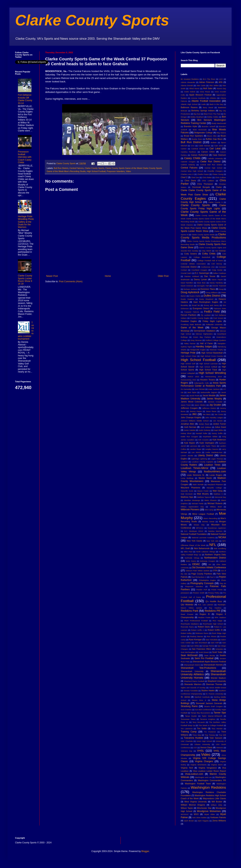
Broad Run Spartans (193, 136)
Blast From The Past (212, 114)
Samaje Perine (208, 646)
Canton (184, 149)
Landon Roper (196, 449)
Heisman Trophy (216, 350)
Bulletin (214, 142)
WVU (196, 814)
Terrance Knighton (208, 719)
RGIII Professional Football (196, 621)
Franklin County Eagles (200, 318)
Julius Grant (220, 427)
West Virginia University (196, 802)
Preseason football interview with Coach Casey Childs (25, 157)
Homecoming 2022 (188, 380)
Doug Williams (212, 292)
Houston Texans (208, 380)
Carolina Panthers (188, 152)
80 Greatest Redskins (190, 79)
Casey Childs (192, 158)
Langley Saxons (212, 449)
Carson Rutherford (199, 155)
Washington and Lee (203, 777)
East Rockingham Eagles (206, 302)
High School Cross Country (212, 356)
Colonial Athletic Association (193, 264)
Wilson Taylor (187, 808)
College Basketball (202, 257)
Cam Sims (219, 146)
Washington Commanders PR (212, 780)
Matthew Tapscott (204, 497)
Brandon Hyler (191, 126)
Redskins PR (212, 611)
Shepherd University (217, 681)
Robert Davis (204, 627)
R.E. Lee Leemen (206, 605)
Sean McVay (210, 655)
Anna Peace (205, 92)
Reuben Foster (204, 617)
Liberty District (206, 455)
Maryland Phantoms (190, 488)
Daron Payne (217, 280)
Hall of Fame (206, 343)
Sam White (195, 646)
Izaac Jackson (214, 389)
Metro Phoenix (211, 500)
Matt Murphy (203, 494)
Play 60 (223, 583)
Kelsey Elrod (186, 433)
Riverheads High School (213, 624)
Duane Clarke (195, 296)
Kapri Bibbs (219, 430)
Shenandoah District (192, 665)
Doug (221, 289)
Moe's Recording (210, 518)
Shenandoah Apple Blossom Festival (209, 662)
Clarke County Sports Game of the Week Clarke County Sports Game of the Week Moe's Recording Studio (203, 219)
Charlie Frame (203, 174)
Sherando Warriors (193, 684)
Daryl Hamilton (187, 283)
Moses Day (199, 525)
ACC (221, 79)
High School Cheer (189, 356)
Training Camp (189, 732)
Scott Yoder (217, 652)
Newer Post (52, 276)
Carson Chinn (208, 152)
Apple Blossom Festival (200, 95)
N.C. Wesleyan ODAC (194, 531)
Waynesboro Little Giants (214, 798)
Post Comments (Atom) (71, 281)
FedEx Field (212, 312)
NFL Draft (185, 548)
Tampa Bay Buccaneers (200, 713)
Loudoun (184, 462)
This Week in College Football (211, 725)
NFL (213, 545)
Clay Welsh (207, 251)
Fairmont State (220, 308)
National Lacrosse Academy (203, 538)
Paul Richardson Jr (199, 577)
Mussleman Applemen (217, 528)
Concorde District (189, 267)
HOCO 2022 (193, 377)
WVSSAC (185, 814)
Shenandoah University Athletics (203, 673)
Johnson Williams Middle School (195, 421)
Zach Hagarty (203, 821)
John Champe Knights (191, 417)
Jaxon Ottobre (200, 405)
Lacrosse (193, 446)
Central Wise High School (192, 171)
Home (108, 276)
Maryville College (214, 488)
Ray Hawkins (215, 608)
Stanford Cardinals (202, 697)
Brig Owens (221, 133)
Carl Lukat (215, 149)
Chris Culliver (221, 177)
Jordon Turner (219, 424)
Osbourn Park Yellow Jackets (197, 571)
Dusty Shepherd (206, 299)
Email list (196, 305)
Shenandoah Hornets (213, 665)
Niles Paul (188, 552)
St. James (185, 697)
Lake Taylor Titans (209, 446)
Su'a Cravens (186, 710)
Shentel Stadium (218, 678)
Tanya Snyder (191, 716)
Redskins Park (190, 611)
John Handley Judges (214, 418)
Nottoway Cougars (208, 561)
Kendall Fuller (202, 433)
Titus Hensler (217, 729)
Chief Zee (195, 177)
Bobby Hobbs (213, 117)
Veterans (220, 748)
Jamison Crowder (215, 402)
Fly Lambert (206, 315)
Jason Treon (186, 405)
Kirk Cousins (203, 440)
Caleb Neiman (204, 146)
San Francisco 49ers (202, 649)
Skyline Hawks (208, 690)
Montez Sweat (208, 522)
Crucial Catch (186, 273)
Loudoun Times (212, 465)
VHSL (201, 751)
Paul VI (213, 577)
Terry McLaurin (199, 722)
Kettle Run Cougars (189, 437)
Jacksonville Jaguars (209, 392)
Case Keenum (219, 155)
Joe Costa (219, 414)
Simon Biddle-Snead (218, 688)
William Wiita (217, 805)
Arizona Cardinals (198, 98)
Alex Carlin (201, 85)
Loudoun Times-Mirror (195, 468)
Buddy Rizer (197, 139)
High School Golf (188, 364)
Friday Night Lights (212, 321)
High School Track (208, 370)
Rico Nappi (217, 621)
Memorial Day (220, 497)
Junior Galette (190, 430)
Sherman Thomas (214, 684)
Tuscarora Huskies (194, 738)
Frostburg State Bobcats (191, 324)
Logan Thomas (217, 459)
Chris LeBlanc (208, 181)
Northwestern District (215, 558)
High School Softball (208, 367)
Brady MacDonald (219, 123)
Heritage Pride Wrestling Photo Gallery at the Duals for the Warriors (26, 222)
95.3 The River (209, 79)
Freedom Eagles (189, 321)
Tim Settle (202, 728)
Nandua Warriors (215, 531)
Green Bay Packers (202, 337)
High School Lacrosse (208, 364)
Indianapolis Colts (201, 383)
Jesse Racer (211, 411)
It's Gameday (186, 389)
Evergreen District (201, 308)
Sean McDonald (189, 655)
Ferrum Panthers (189, 315)
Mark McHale (198, 484)
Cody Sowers (191, 254)
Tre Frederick (210, 732)
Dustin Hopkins (187, 299)
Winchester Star (204, 808)
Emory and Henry (211, 305)
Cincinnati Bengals (201, 187)
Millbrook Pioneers (190, 510)
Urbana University (202, 744)
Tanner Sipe (220, 713)
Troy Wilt (222, 735)
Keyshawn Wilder (210, 437)
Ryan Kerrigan (195, 640)
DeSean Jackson (190, 289)
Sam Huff (215, 643)
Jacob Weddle (209, 395)
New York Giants (194, 541)
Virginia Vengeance (208, 768)
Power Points (217, 590)
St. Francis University (214, 694)
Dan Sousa (210, 276)
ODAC (196, 564)
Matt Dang (218, 491)
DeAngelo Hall (203, 286)
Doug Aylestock (190, 292)
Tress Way (197, 735)
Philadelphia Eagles (207, 580)
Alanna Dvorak (187, 85)
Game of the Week (192, 328)
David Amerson (187, 286)
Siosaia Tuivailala (191, 691)
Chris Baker (207, 177)
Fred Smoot (218, 318)
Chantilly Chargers (215, 171)
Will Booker (217, 802)
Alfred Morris (194, 88)
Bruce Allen (212, 136)
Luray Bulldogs (187, 478)
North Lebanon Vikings (206, 552)
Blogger (145, 851)
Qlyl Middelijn (187, 605)
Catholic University (215, 158)
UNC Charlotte (187, 741)
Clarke (219, 187)
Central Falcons (77, 168)
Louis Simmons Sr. (196, 475)
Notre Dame (191, 561)
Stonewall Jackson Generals (209, 703)
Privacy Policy (214, 593)
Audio (203, 104)
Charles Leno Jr (187, 174)
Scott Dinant (204, 652)
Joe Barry (207, 414)
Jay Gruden (215, 405)
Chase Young (218, 174)
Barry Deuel (208, 107)
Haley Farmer (190, 343)
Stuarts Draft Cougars (213, 706)
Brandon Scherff (208, 126)
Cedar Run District (210, 162)
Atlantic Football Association (206, 101)
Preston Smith (199, 593)
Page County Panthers (202, 574)
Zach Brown (189, 821)
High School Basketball (212, 353)
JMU (194, 414)
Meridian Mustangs (192, 500)
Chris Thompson (205, 184)
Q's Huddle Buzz (214, 601)
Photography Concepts (202, 583)
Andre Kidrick (190, 92)
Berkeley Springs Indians (203, 111)
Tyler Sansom (216, 738)
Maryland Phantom (215, 484)
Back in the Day (216, 104)
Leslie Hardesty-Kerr (214, 452)
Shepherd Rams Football (194, 681)
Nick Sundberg (220, 548)
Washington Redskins (208, 787)
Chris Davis (190, 181)
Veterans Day (187, 751)
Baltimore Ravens (189, 107)
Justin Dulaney (205, 430)
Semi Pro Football (204, 658)
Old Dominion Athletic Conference (209, 568)
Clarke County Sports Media (203, 235)
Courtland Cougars (199, 270)
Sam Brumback (201, 643)
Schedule (219, 649)
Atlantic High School (189, 104)
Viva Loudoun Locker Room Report (209, 771)
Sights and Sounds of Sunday (193, 688)
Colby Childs (209, 254)
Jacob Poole (194, 396)
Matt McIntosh (187, 494)
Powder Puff (202, 590)
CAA (193, 146)
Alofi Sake (208, 88)
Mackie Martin (205, 478)
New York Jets (212, 541)
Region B (205, 614)
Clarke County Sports (92, 20)
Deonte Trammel (219, 286)
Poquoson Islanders (116, 171)
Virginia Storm (217, 765)
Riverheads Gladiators (190, 624)
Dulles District (212, 296)
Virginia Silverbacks (198, 765)
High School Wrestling (212, 373)
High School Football (96, 171)
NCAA (222, 537)
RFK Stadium (220, 617)
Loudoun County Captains (202, 462)
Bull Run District (61, 168)
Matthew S (218, 494)
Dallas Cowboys (219, 273)
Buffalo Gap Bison (214, 139)
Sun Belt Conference (203, 710)
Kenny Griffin (217, 433)
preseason (185, 593)
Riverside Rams (187, 627)
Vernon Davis (206, 747)
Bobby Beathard (197, 117)
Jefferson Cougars (189, 408)
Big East (197, 114)
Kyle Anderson (219, 440)
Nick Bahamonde (202, 548)
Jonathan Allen (188, 424)
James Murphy (214, 399)
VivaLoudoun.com (194, 774)
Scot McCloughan (188, 652)
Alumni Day (221, 88)
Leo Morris (196, 452)
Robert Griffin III (215, 630)
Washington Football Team (198, 784)
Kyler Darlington (207, 443)
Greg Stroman (196, 340)
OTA (215, 571)
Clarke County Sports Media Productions (203, 236)
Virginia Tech (187, 768)
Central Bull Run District (211, 165)
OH (210, 564)
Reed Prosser (187, 614)
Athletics (213, 98)
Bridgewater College (203, 133)
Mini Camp (209, 510)
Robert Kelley (186, 633)
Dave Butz (201, 283)
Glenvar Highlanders (204, 334)
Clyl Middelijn (220, 251)
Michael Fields (198, 503)
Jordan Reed (204, 424)
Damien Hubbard (192, 276)
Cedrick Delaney (188, 165)
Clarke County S (215, 202)
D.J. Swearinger (202, 273)
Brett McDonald (200, 130)
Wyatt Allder (210, 814)
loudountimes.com (215, 471)
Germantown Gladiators (205, 331)
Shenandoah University (192, 671)
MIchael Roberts (215, 503)
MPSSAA (200, 528)
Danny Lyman (200, 279)
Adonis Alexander (188, 82)
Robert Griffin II (198, 630)
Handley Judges (204, 347)
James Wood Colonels (192, 402)
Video (128, 171)
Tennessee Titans (188, 719)
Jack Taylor (192, 392)
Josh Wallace (206, 427)
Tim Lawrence (187, 729)
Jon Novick (218, 421)
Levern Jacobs (187, 456)
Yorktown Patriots (218, 817)
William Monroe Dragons (193, 805)
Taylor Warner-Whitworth (212, 716)
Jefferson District (209, 408)
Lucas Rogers (216, 475)
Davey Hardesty (216, 283)
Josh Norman (190, 427)
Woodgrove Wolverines (209, 811)
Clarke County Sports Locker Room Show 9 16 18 (25, 280)
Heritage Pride (188, 353)
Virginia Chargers (204, 761)
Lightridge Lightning (199, 459)
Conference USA (208, 267)
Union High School (204, 741)
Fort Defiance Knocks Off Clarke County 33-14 (25, 99)
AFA (220, 82)
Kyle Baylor (190, 443)
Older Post (163, 276)
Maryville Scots (187, 491)
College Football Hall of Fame (210, 261)
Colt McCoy (217, 264)
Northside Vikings (192, 558)
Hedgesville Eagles (198, 350)
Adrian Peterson (207, 82)
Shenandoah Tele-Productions (198, 668)
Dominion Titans (208, 289)
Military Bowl (216, 507)
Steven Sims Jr (199, 700)
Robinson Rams (202, 633)
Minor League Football (203, 514)
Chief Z (184, 177)
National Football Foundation (194, 534)
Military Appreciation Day (192, 507)
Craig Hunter (217, 270)
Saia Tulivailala (211, 640)
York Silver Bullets (199, 818)
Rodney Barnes (197, 636)
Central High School (213, 168)
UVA (195, 748)
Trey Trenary (210, 735)
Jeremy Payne (196, 411)
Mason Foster (203, 491)
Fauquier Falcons (192, 312)
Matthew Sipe (187, 497)
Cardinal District (198, 149)
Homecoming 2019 (214, 377)
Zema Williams (219, 821)
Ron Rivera (212, 636)
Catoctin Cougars (188, 162)
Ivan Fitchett (200, 389)
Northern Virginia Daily (215, 555)
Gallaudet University (214, 324)
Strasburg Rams (189, 706)
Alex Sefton (214, 85)
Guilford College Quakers (216, 340)
